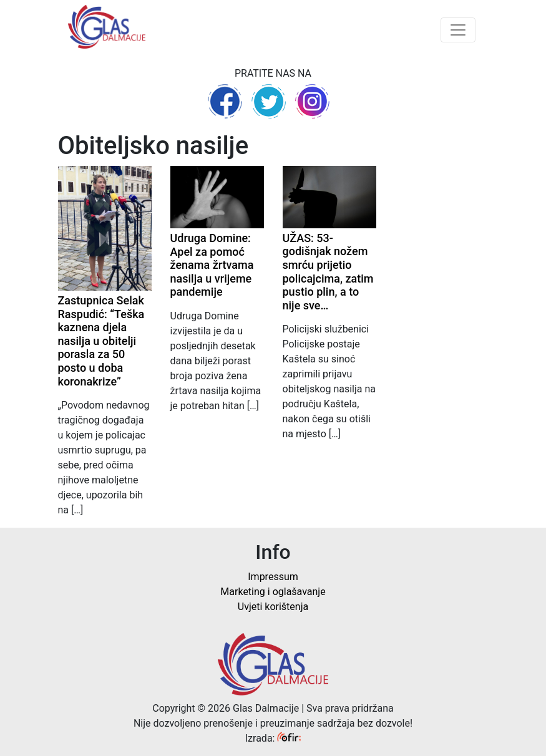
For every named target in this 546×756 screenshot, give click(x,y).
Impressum (273, 577)
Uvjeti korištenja (273, 607)
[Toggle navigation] (458, 30)
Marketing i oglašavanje (273, 592)
